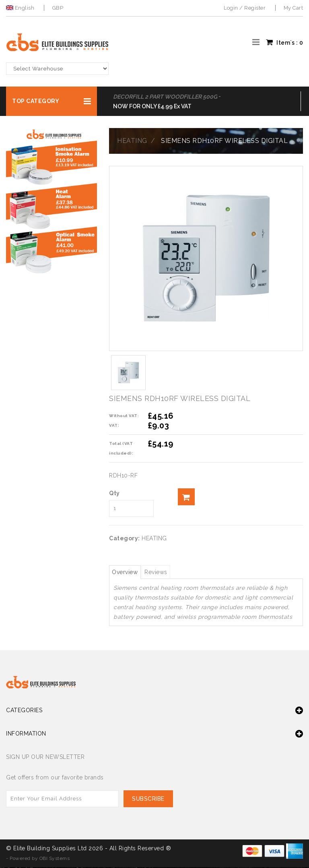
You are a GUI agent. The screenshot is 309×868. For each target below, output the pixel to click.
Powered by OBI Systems (40, 859)
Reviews (166, 572)
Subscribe (149, 800)
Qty (114, 493)
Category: (125, 538)
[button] (51, 101)
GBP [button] (58, 8)
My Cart (294, 8)
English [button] (21, 8)
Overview (128, 572)
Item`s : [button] (284, 42)
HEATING (132, 141)
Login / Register (245, 8)
